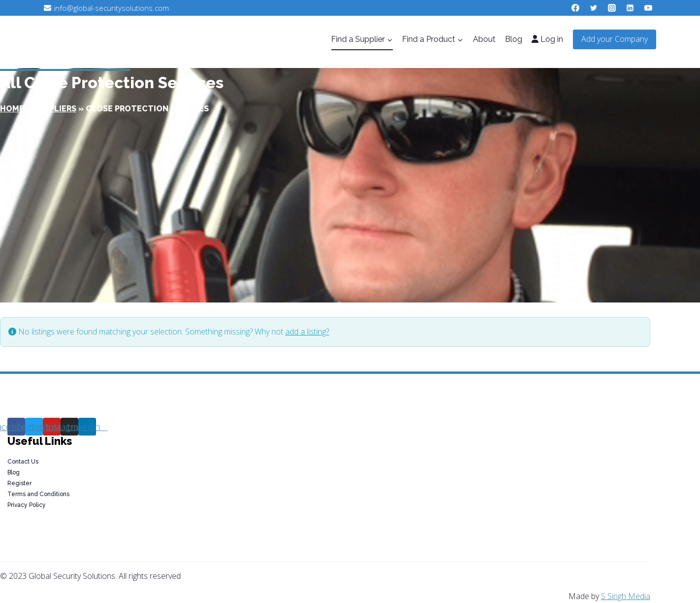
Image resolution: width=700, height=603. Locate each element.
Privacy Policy (27, 505)
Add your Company (615, 39)
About (484, 39)
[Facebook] (575, 8)
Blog (514, 39)
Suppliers (55, 109)
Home (12, 109)
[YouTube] (648, 8)
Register (19, 483)
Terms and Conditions (38, 494)
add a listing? (307, 332)
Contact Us (23, 462)
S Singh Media (626, 596)
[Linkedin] (630, 8)
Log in (547, 39)
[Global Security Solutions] (124, 39)
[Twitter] (594, 8)
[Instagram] (612, 8)
